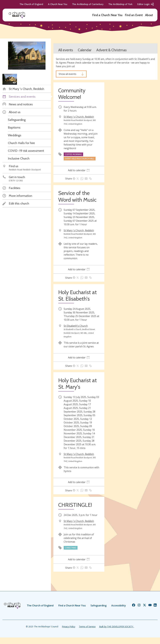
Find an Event (134, 15)
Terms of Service (87, 626)
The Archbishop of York (120, 4)
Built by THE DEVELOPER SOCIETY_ (117, 626)
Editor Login (146, 4)
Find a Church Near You (107, 15)
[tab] (79, 170)
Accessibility (119, 605)
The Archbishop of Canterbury (88, 4)
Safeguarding (99, 605)
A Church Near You (58, 4)
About (149, 15)
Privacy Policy (69, 626)
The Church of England (31, 4)
